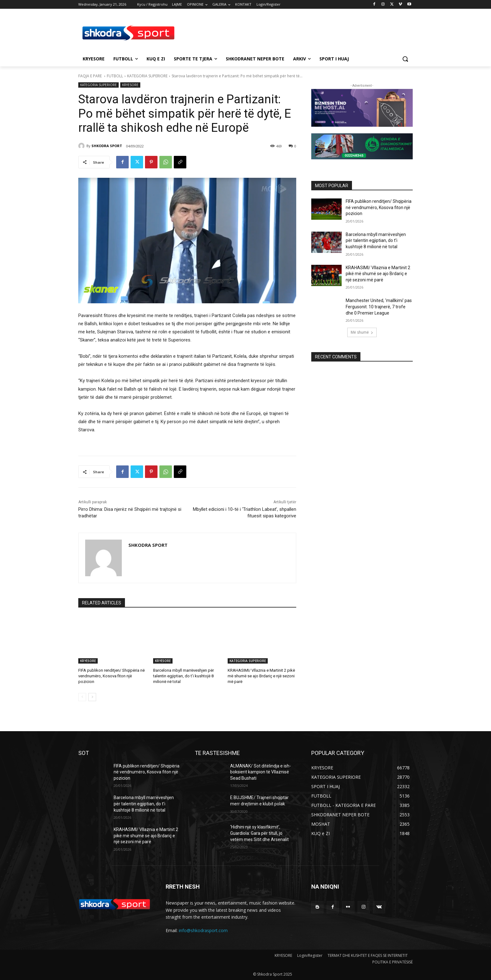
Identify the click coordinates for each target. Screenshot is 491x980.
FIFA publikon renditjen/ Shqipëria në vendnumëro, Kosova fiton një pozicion (111, 676)
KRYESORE (130, 85)
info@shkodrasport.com (203, 930)
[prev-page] (82, 697)
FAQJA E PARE (90, 76)
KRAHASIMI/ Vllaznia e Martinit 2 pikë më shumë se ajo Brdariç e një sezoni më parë (261, 676)
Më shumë (362, 332)
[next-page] (92, 697)
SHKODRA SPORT (107, 146)
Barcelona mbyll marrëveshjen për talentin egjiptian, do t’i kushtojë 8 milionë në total (183, 676)
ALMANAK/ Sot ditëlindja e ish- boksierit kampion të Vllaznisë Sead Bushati (261, 772)
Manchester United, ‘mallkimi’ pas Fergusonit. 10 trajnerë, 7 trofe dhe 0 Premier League (379, 307)
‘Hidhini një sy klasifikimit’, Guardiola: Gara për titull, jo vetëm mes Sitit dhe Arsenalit (259, 833)
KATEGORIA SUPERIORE (147, 76)
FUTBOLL (115, 76)
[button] (405, 59)
